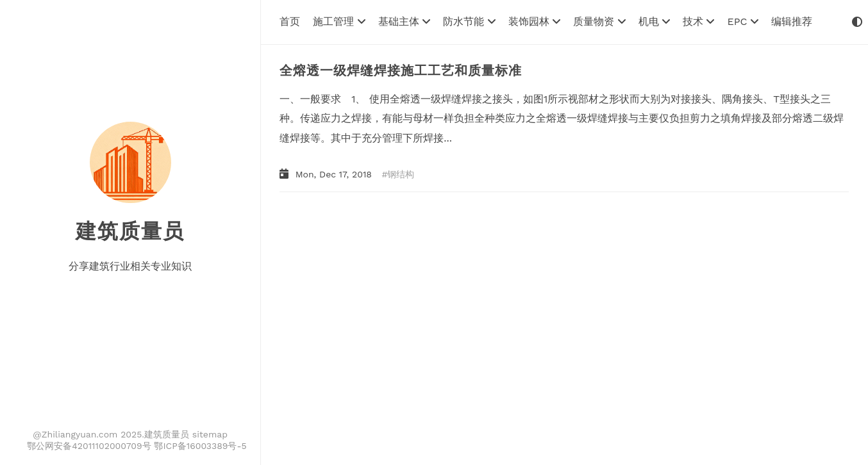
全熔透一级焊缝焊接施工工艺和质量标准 (401, 70)
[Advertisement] (547, 301)
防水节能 (469, 21)
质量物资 (599, 21)
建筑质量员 (130, 231)
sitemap (210, 434)
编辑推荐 (792, 21)
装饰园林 (534, 21)
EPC (742, 21)
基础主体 (404, 21)
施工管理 (339, 21)
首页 (290, 21)
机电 (654, 21)
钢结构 (401, 174)
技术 (698, 21)
